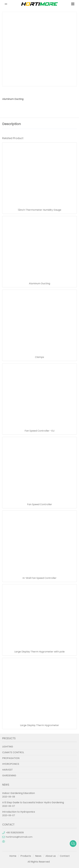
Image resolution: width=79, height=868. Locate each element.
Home (13, 856)
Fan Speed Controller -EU (39, 431)
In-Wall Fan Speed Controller (39, 578)
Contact (65, 856)
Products (26, 856)
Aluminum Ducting (39, 284)
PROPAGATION (11, 758)
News (38, 856)
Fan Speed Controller (40, 504)
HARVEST (7, 770)
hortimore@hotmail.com (19, 837)
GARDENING (9, 775)
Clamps (39, 357)
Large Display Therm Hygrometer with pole (39, 652)
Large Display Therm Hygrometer (39, 725)
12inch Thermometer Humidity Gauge (40, 210)
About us (51, 856)
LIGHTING (8, 747)
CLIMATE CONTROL (13, 752)
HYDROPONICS (11, 764)
